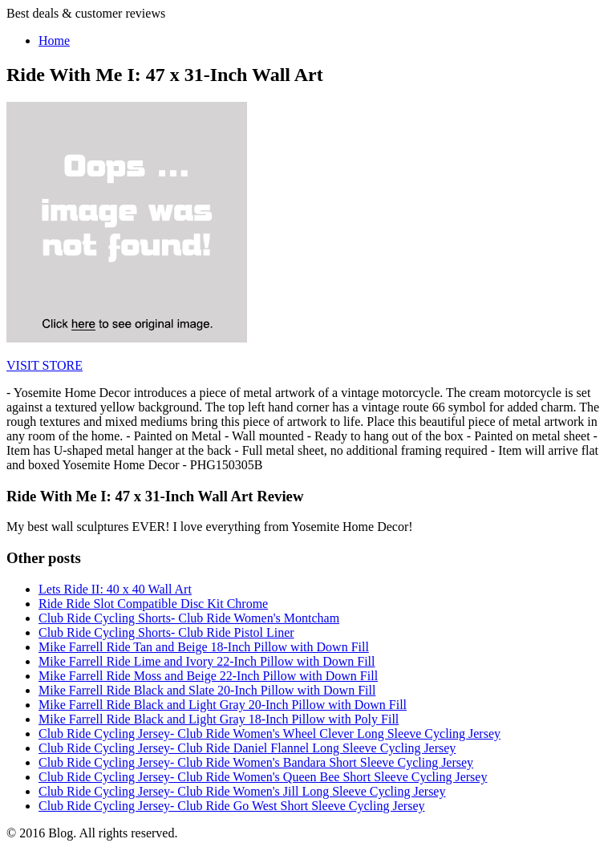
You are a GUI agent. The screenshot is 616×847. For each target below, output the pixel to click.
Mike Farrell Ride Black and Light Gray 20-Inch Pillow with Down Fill (223, 705)
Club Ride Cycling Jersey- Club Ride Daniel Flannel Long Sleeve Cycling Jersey (247, 748)
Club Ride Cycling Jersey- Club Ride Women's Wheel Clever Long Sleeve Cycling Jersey (269, 734)
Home (54, 41)
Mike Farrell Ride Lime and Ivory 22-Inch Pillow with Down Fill (207, 661)
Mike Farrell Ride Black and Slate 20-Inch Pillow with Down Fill (207, 690)
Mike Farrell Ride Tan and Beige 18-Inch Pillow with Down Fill (204, 647)
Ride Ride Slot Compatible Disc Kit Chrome (153, 604)
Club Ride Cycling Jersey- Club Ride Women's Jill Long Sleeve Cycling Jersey (242, 791)
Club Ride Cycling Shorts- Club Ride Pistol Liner (166, 632)
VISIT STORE (45, 365)
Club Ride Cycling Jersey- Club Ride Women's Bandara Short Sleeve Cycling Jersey (256, 762)
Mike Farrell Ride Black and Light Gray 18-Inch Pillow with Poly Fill (219, 719)
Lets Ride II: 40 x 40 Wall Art (115, 589)
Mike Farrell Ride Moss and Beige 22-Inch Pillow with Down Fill (208, 676)
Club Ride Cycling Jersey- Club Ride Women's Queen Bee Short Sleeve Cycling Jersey (263, 777)
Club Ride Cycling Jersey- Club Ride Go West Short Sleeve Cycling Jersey (231, 806)
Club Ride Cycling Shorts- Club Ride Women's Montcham (189, 618)
